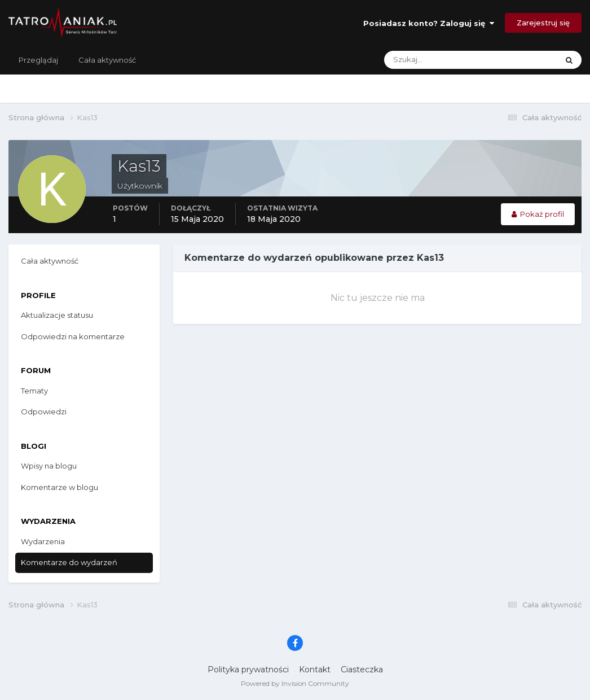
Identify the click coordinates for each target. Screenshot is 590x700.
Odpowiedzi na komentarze (73, 336)
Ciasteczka (362, 670)
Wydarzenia (43, 541)
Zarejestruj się (543, 23)
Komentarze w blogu (60, 487)
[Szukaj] (426, 60)
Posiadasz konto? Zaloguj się (429, 23)
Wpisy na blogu (49, 466)
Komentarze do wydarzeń (69, 562)
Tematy (34, 391)
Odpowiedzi (44, 412)
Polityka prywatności (248, 670)
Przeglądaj (38, 60)
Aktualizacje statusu (57, 315)
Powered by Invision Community (295, 683)
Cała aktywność (107, 60)
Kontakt (315, 670)
